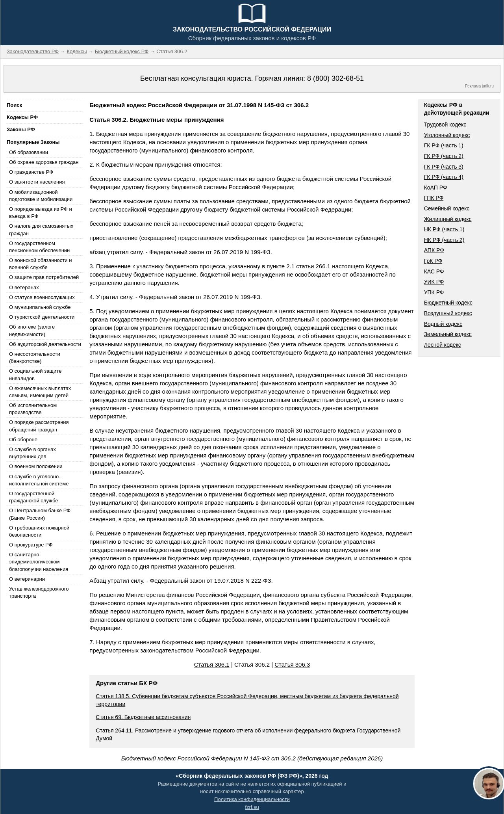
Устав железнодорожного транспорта (39, 592)
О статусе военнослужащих (42, 297)
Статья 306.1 (212, 664)
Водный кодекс (443, 324)
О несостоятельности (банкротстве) (35, 358)
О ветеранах (24, 287)
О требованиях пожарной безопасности (39, 531)
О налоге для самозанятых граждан (41, 230)
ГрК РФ (433, 261)
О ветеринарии (27, 579)
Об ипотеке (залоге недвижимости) (32, 330)
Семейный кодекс (447, 208)
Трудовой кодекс (445, 125)
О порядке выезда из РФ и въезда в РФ (41, 213)
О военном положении (36, 466)
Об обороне (23, 440)
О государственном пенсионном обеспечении (39, 247)
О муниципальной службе (40, 307)
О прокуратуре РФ (31, 545)
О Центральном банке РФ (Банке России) (40, 514)
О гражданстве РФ (31, 172)
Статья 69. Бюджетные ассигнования (143, 717)
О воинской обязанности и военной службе (40, 264)
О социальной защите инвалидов (35, 374)
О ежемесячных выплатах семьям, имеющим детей (40, 392)
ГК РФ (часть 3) (444, 167)
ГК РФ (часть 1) (444, 145)
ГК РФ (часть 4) (444, 177)
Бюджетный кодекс (448, 303)
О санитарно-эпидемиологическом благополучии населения (39, 562)
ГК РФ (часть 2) (444, 156)
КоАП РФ (436, 188)
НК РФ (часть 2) (444, 240)
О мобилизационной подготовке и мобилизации (41, 196)
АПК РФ (434, 250)
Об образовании (29, 152)
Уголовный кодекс (447, 135)
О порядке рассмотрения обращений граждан (39, 426)
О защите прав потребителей (44, 277)
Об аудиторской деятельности (45, 344)
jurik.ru (488, 86)
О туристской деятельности (42, 317)
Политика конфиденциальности (252, 799)
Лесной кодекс (443, 345)
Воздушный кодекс (448, 313)
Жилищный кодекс (448, 219)
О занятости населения (37, 182)
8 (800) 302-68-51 (335, 78)
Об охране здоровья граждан (44, 162)
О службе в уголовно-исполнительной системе (39, 480)
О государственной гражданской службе (33, 497)
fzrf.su (252, 807)
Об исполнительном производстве (33, 409)
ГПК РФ (434, 198)
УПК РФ (434, 292)
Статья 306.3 (292, 664)
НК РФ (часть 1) (444, 229)
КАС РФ (434, 271)
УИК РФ (434, 282)
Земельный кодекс (448, 334)
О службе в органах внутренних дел (32, 453)
